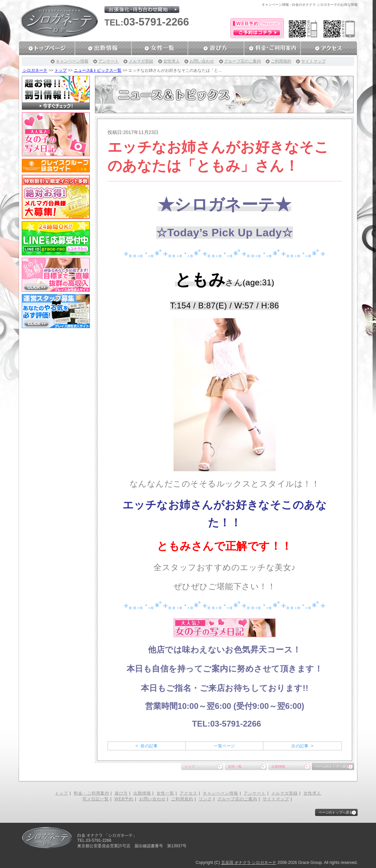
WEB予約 (124, 799)
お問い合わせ (202, 61)
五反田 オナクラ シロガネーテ (249, 863)
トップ (61, 70)
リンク (205, 799)
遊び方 (121, 793)
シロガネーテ (35, 70)
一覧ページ (224, 746)
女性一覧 (235, 767)
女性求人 (171, 61)
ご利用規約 (281, 61)
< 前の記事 (146, 746)
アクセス (189, 793)
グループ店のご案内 (243, 61)
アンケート (109, 61)
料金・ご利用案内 (92, 793)
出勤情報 (278, 767)
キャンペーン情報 (72, 61)
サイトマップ (313, 61)
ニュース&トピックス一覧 (98, 70)
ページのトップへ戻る (332, 767)
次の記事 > (302, 746)
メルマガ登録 (141, 61)
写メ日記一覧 (96, 799)
